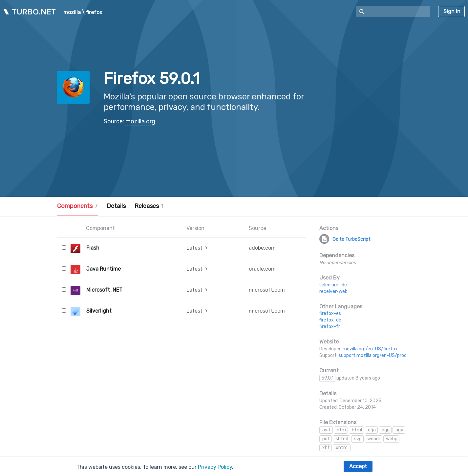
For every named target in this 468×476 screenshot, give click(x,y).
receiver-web (333, 291)
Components (77, 206)
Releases (149, 206)
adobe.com (262, 248)
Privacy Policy (215, 467)
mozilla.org (140, 121)
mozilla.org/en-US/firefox (370, 349)
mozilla (72, 12)
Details (116, 206)
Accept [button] (358, 466)
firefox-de (330, 320)
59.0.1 (327, 378)
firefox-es (330, 313)
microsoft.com (267, 290)
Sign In (452, 11)
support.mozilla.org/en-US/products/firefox (386, 355)
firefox (94, 12)
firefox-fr (330, 327)
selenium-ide (333, 285)
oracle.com (262, 269)
